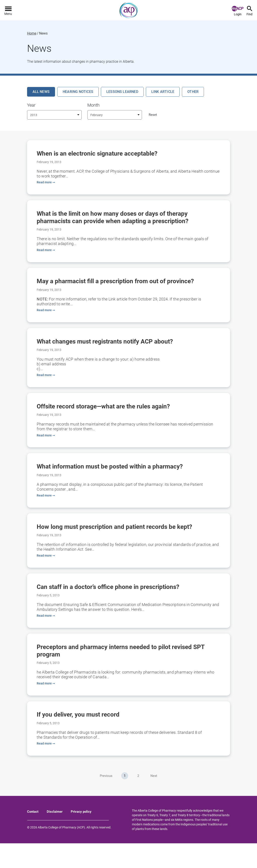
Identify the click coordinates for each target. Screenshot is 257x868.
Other (193, 92)
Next (154, 800)
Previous (106, 800)
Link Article (163, 92)
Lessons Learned (122, 92)
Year (31, 105)
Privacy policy (81, 836)
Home (32, 33)
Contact (33, 836)
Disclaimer (55, 836)
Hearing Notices (78, 92)
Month (93, 105)
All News (41, 92)
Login (238, 11)
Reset (153, 115)
